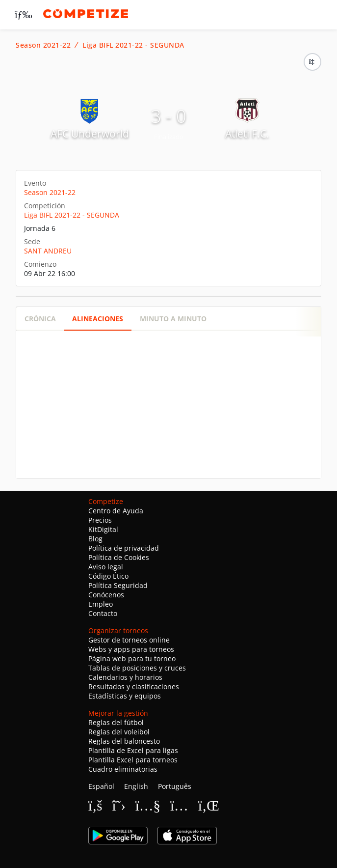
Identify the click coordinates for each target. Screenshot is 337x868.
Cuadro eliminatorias (123, 769)
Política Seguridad (118, 585)
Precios (100, 520)
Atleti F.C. (247, 134)
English (136, 786)
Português (175, 786)
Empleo (101, 604)
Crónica (40, 319)
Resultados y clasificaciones (134, 686)
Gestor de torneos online (129, 640)
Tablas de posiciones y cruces (137, 668)
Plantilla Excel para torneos (133, 760)
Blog (95, 539)
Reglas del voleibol (119, 732)
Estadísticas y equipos (125, 696)
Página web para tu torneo (132, 658)
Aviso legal (106, 567)
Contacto (103, 613)
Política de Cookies (119, 557)
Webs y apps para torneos (131, 649)
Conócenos (106, 595)
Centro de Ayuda (116, 511)
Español (101, 786)
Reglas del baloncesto (124, 741)
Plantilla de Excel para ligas (133, 750)
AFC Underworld (90, 134)
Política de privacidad (124, 548)
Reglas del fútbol (116, 722)
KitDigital (103, 529)
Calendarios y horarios (125, 677)
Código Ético (108, 576)
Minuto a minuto (173, 319)
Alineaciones (98, 319)
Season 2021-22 (43, 45)
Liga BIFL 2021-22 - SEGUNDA (133, 45)
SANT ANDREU (48, 251)
